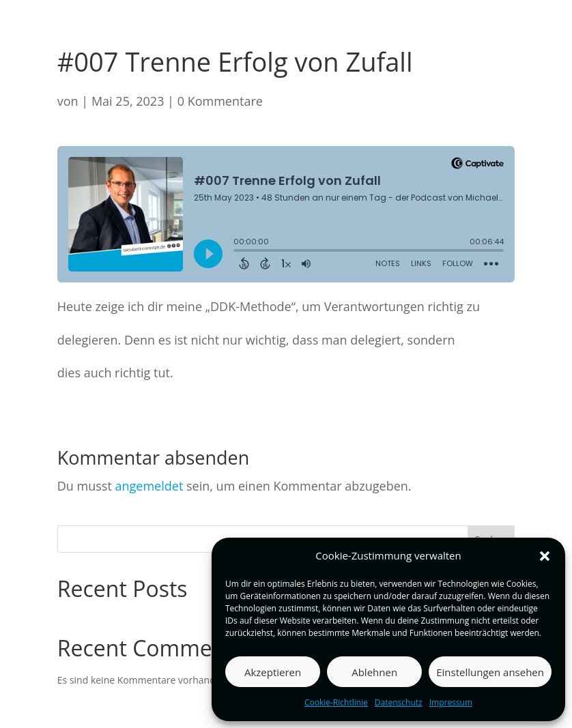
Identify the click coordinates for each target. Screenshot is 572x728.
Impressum (451, 702)
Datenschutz (399, 702)
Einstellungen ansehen (490, 672)
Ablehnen (374, 672)
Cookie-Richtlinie (336, 702)
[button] (545, 556)
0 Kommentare (220, 101)
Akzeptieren (273, 672)
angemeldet (149, 486)
